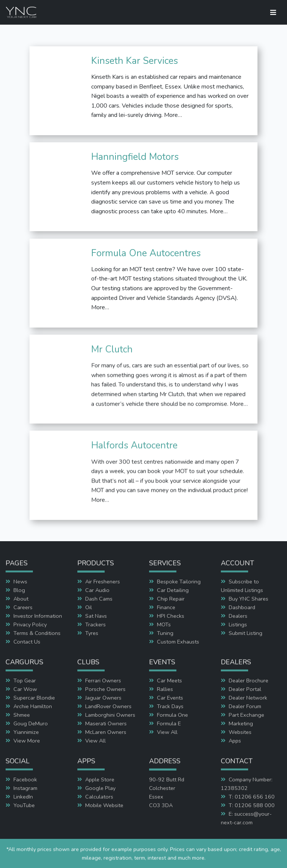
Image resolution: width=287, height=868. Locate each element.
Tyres (92, 633)
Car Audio (97, 590)
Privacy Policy (30, 624)
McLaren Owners (106, 732)
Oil (89, 607)
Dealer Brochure (249, 681)
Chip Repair (171, 599)
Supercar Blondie (34, 698)
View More (27, 741)
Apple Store (100, 779)
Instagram (25, 788)
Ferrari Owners (103, 681)
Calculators (99, 797)
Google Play (100, 788)
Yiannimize (26, 732)
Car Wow (25, 689)
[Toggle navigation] (273, 13)
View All (95, 741)
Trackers (95, 624)
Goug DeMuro (31, 723)
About (21, 599)
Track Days (170, 706)
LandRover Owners (108, 706)
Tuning (165, 633)
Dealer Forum (245, 706)
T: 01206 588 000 (252, 805)
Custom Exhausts (178, 642)
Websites (240, 732)
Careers (23, 607)
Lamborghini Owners (110, 715)
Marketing (241, 723)
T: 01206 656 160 (252, 797)
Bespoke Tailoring (179, 582)
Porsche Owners (105, 689)
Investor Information (38, 616)
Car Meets (169, 681)
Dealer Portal (245, 689)
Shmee (22, 715)
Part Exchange (246, 715)
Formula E (169, 723)
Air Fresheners (103, 582)
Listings (238, 624)
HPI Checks (171, 616)
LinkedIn (23, 797)
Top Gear (25, 681)
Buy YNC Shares (249, 599)
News (20, 582)
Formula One (172, 715)
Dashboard (242, 607)
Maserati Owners (106, 723)
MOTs (164, 624)
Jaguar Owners (103, 698)
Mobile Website (104, 805)
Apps (235, 741)
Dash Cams (99, 599)
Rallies (165, 689)
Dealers (238, 616)
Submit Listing (246, 633)
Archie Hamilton (33, 706)
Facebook (25, 779)
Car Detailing (173, 590)
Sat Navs (96, 616)
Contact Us (27, 642)
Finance (166, 607)
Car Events (170, 698)
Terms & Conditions (37, 633)
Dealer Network (248, 698)
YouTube (24, 805)
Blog (19, 590)
